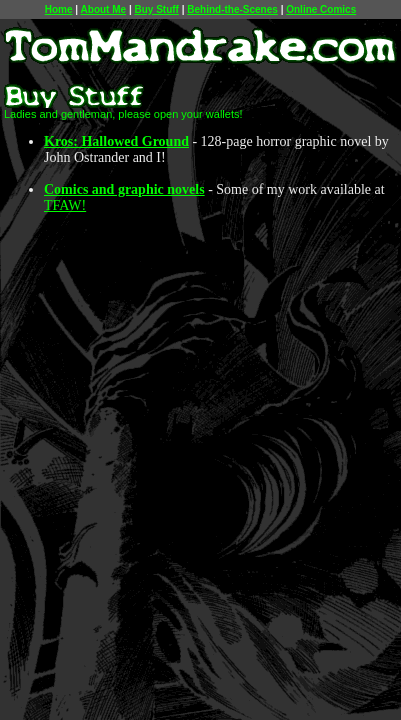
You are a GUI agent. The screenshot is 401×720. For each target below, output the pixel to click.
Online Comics (321, 9)
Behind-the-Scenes (232, 9)
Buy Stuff (156, 9)
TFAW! (65, 205)
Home (59, 9)
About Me (104, 9)
